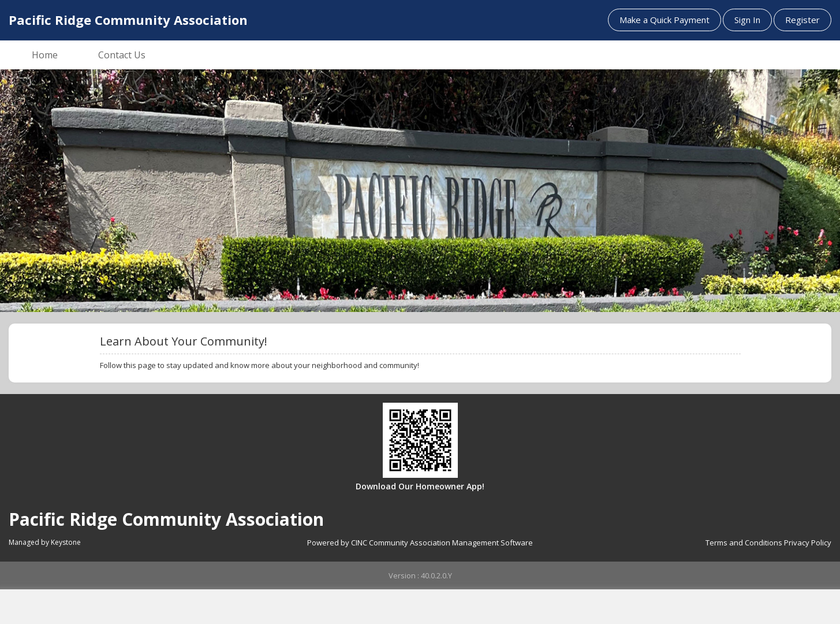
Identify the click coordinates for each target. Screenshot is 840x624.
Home (45, 55)
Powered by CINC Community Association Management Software (420, 543)
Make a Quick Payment (664, 20)
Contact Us (122, 55)
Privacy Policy (808, 543)
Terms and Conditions (744, 543)
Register (802, 20)
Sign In (747, 20)
